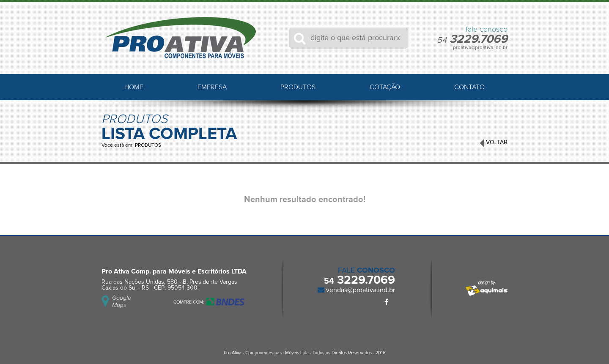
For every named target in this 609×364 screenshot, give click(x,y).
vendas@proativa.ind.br (360, 290)
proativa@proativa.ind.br (480, 48)
